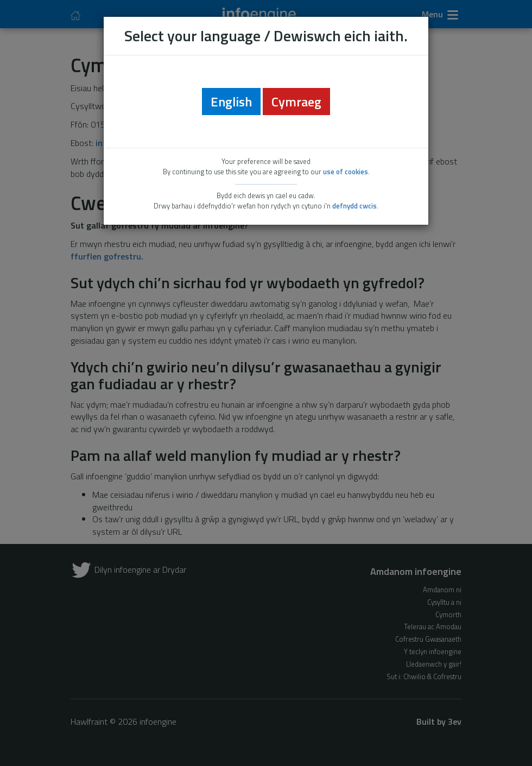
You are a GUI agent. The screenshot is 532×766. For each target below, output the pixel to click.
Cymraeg (296, 102)
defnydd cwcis (354, 206)
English (231, 102)
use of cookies (346, 172)
